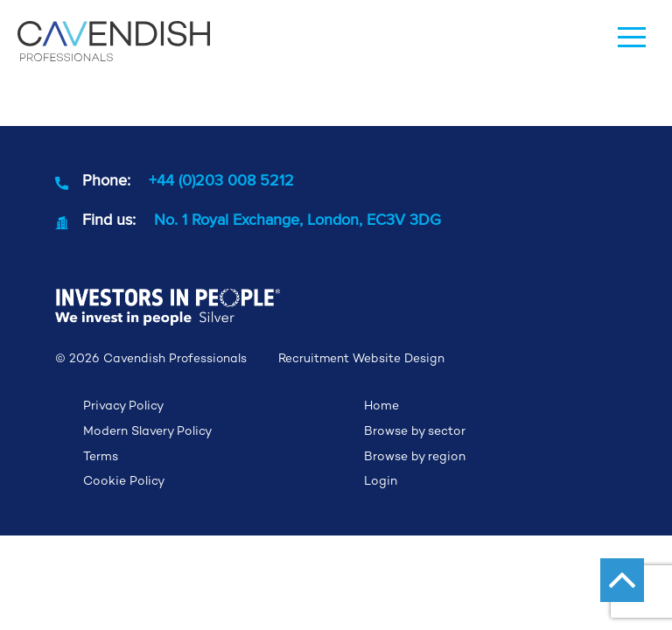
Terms (101, 456)
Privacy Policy (123, 405)
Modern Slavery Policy (147, 430)
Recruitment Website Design (361, 358)
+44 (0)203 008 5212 (221, 180)
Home (381, 405)
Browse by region (415, 456)
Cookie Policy (124, 480)
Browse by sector (415, 430)
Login (381, 480)
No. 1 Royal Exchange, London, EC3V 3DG (297, 219)
